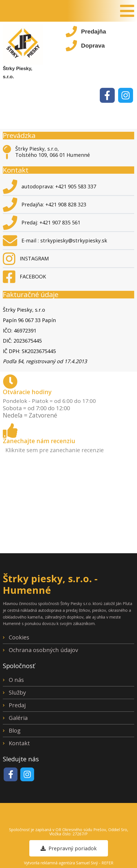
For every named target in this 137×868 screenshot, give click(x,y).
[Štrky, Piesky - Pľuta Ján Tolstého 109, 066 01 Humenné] (68, 504)
